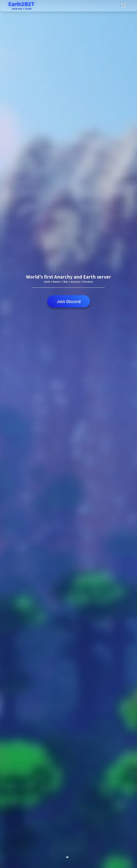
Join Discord (69, 301)
